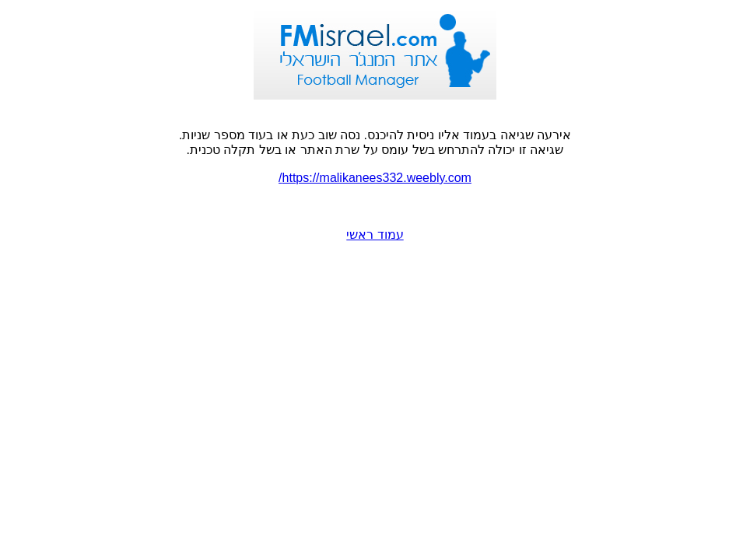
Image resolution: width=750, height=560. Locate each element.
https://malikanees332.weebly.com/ (375, 178)
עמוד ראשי (375, 234)
